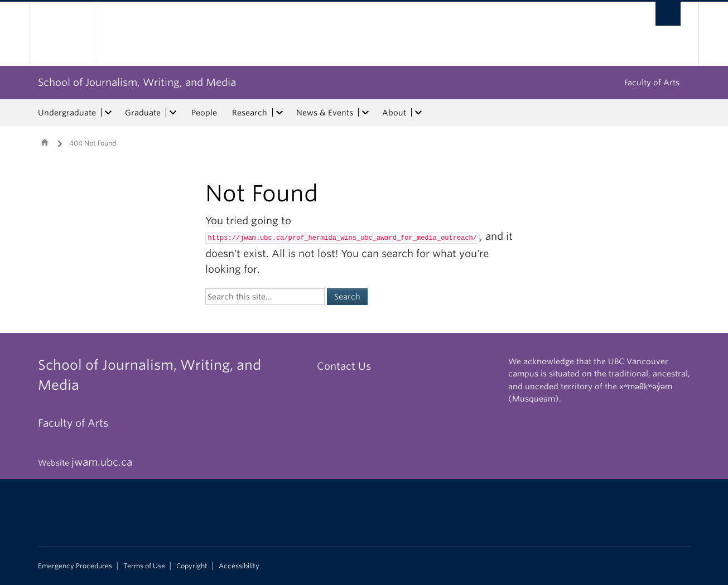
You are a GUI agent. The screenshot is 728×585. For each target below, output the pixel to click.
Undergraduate (67, 113)
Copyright (192, 566)
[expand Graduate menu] (173, 113)
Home (45, 142)
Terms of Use (144, 566)
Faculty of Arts (652, 83)
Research (250, 113)
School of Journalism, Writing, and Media (137, 82)
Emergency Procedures (75, 566)
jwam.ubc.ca (102, 462)
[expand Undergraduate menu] (109, 113)
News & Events (325, 113)
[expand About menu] (419, 113)
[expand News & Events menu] (366, 113)
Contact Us (344, 366)
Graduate (143, 113)
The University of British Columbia (62, 34)
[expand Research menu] (280, 113)
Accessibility (239, 566)
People (204, 113)
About (394, 113)
